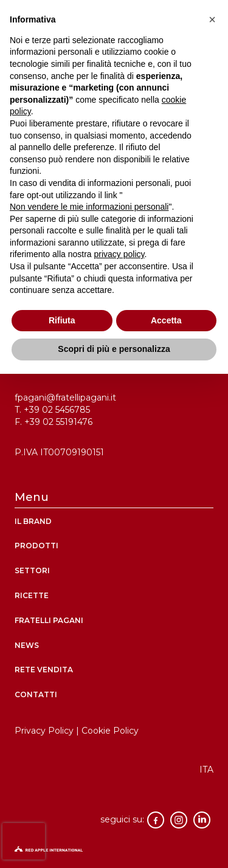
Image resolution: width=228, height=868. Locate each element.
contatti (36, 694)
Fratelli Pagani (49, 620)
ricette (32, 595)
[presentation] (24, 841)
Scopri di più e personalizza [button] (114, 349)
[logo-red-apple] (114, 852)
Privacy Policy (44, 731)
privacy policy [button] (119, 254)
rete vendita (44, 670)
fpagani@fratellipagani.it (65, 398)
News (27, 645)
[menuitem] (206, 770)
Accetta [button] (166, 320)
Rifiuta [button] (62, 320)
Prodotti (36, 546)
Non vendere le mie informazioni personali (89, 207)
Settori (32, 570)
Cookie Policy (110, 731)
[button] (212, 19)
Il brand (33, 521)
